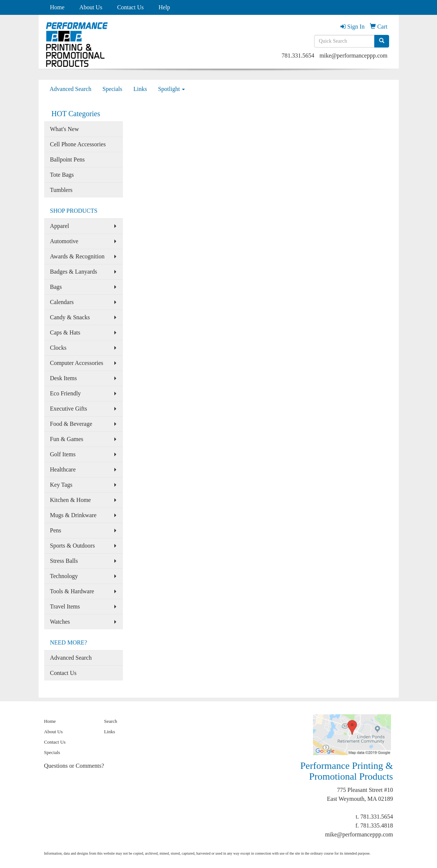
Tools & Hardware (72, 591)
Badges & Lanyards (74, 272)
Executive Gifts (69, 409)
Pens (56, 530)
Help (164, 7)
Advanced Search (71, 89)
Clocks (58, 348)
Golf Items (63, 454)
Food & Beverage (71, 424)
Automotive (64, 241)
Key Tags (61, 485)
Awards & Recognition (77, 256)
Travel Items (65, 606)
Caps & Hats (65, 332)
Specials (112, 89)
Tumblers (61, 190)
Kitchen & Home (71, 500)
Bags (56, 287)
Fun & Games (67, 439)
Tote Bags (62, 175)
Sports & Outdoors (73, 546)
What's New (65, 129)
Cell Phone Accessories (78, 144)
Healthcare (63, 469)
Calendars (62, 302)
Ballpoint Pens (68, 159)
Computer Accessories (77, 363)
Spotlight (172, 89)
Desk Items (63, 378)
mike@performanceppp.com (353, 56)
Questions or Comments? (74, 766)
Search (110, 721)
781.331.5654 (298, 56)
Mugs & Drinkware (73, 515)
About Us (91, 7)
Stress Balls (64, 561)
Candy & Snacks (70, 317)
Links (140, 89)
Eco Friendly (66, 393)
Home (57, 7)
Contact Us (130, 7)
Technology (64, 576)
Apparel (60, 226)
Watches (60, 622)
